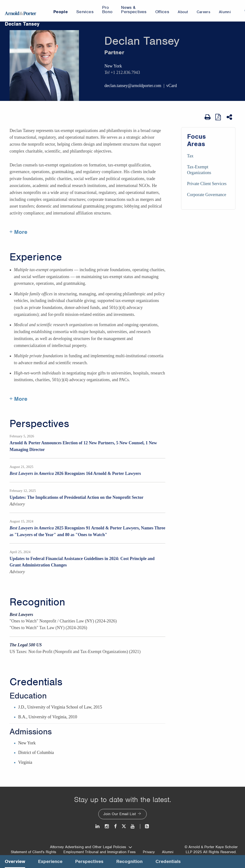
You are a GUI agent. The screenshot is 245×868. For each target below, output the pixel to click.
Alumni (168, 852)
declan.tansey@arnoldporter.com (133, 86)
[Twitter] (124, 826)
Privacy (149, 852)
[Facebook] (115, 826)
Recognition (37, 602)
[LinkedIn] (98, 826)
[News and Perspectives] (145, 826)
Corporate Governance (207, 195)
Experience (36, 257)
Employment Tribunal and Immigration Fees (100, 852)
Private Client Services (207, 184)
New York (113, 66)
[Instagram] (107, 826)
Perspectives (39, 424)
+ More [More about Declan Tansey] (19, 232)
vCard (172, 86)
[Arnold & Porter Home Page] (20, 11)
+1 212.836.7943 (125, 72)
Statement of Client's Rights (33, 852)
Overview (15, 861)
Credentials (36, 682)
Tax (190, 156)
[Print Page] (208, 117)
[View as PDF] (219, 117)
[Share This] (230, 117)
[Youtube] (133, 826)
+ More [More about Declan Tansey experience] (19, 399)
